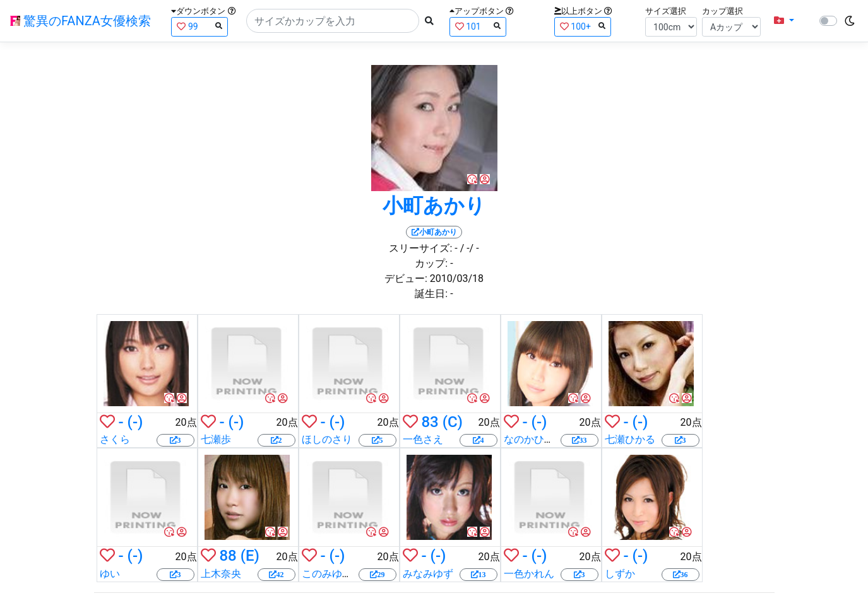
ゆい (110, 574)
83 (430, 422)
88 (228, 556)
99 (199, 26)
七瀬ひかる (630, 439)
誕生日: (431, 294)
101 (478, 26)
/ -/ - (470, 248)
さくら (115, 439)
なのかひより (534, 439)
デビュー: (406, 278)
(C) (453, 422)
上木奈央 (221, 574)
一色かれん (529, 574)
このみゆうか (332, 574)
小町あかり (434, 206)
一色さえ (423, 439)
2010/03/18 (457, 278)
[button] (784, 21)
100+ (583, 26)
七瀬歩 (216, 439)
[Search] (333, 21)
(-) (135, 422)
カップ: (431, 263)
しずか (620, 574)
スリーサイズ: (420, 248)
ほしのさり (327, 439)
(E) (250, 556)
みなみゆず (428, 574)
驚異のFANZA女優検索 (80, 21)
